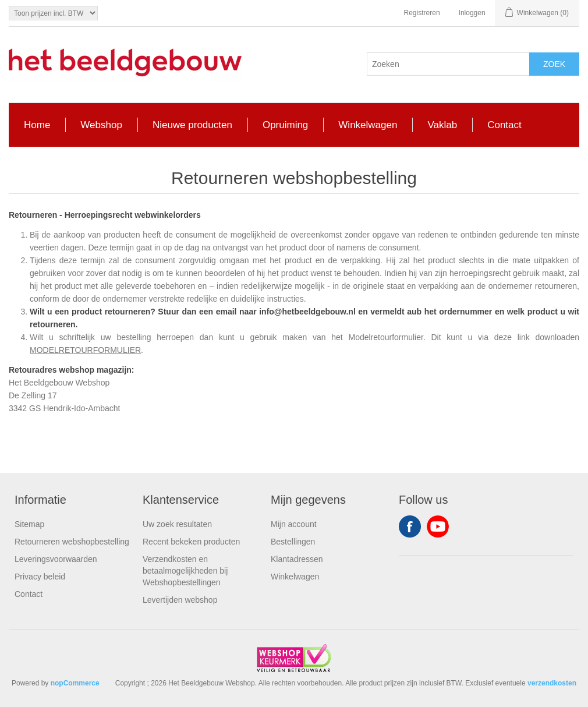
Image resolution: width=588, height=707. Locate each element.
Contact (29, 594)
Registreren (422, 13)
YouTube (438, 526)
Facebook (410, 526)
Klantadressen (297, 559)
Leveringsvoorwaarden (56, 559)
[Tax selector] (53, 13)
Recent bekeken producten (191, 542)
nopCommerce (75, 683)
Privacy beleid (40, 577)
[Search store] (448, 64)
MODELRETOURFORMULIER (85, 350)
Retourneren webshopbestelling (72, 542)
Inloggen (472, 13)
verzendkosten (552, 683)
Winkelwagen (295, 577)
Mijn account (294, 524)
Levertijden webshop (180, 600)
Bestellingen (293, 542)
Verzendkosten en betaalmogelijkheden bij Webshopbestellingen (185, 571)
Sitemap (29, 524)
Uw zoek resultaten (177, 524)
